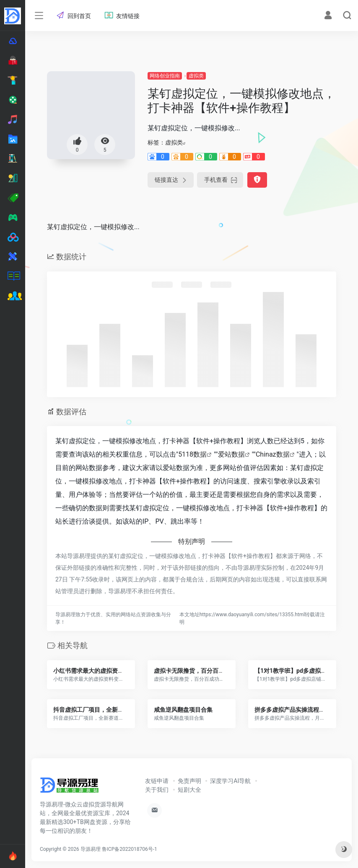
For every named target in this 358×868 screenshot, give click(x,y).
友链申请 (157, 781)
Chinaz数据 (273, 454)
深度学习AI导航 (230, 781)
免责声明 (189, 781)
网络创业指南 (165, 76)
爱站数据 (231, 454)
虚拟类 (196, 76)
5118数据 (192, 454)
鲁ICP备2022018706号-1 (130, 849)
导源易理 (91, 849)
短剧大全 (189, 790)
